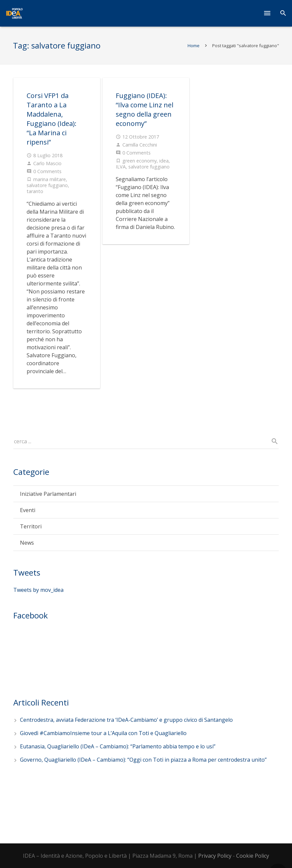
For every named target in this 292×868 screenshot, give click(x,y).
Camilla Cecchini (140, 145)
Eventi (28, 510)
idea (164, 161)
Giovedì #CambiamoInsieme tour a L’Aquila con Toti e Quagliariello (103, 733)
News (27, 543)
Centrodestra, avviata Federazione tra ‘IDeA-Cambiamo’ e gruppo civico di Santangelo (126, 720)
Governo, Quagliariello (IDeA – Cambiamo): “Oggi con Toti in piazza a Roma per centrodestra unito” (143, 760)
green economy (140, 161)
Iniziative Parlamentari (48, 494)
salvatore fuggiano (47, 185)
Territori (31, 526)
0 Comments (47, 171)
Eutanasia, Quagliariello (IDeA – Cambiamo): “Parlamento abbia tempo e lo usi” (118, 746)
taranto (35, 191)
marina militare (50, 179)
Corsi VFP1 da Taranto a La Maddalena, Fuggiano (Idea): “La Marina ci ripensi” (52, 119)
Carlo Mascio (47, 163)
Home (193, 46)
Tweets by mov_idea (38, 590)
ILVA (121, 167)
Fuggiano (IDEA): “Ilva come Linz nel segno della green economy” (145, 109)
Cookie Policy (253, 856)
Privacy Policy (215, 856)
